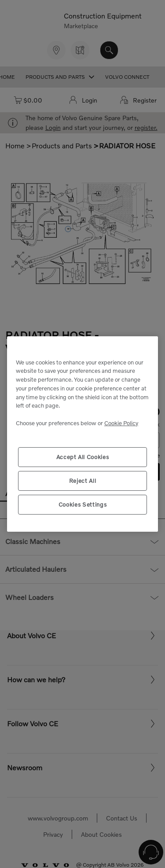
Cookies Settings (83, 504)
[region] (82, 434)
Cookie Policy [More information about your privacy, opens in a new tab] (121, 423)
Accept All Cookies (83, 457)
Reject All (83, 481)
